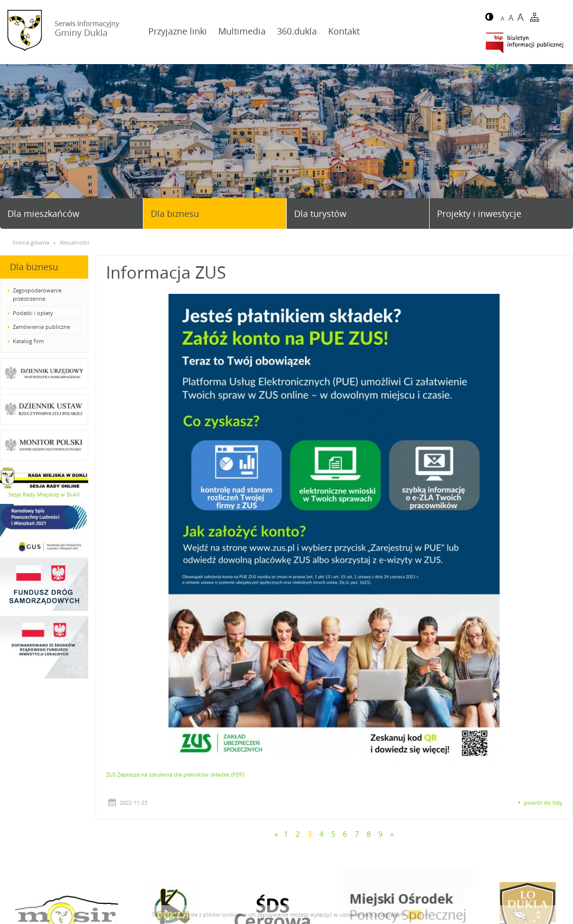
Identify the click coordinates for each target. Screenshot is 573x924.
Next (562, 142)
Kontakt (344, 31)
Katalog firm (28, 341)
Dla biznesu (175, 213)
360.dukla (297, 31)
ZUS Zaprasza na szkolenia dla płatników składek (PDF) (175, 774)
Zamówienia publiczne (41, 327)
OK (415, 914)
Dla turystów (320, 213)
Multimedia (242, 31)
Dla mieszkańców (43, 213)
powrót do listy (543, 802)
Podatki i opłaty (33, 313)
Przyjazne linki (178, 31)
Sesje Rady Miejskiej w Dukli (44, 494)
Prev (11, 142)
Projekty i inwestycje (479, 213)
